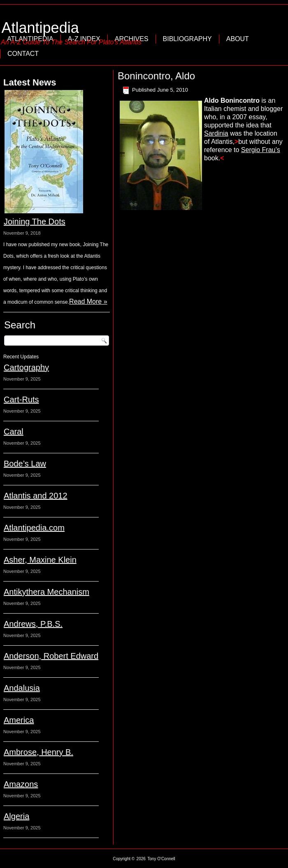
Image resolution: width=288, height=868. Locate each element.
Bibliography (187, 39)
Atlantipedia (40, 28)
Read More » (88, 301)
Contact (23, 54)
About (238, 39)
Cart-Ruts (21, 399)
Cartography (26, 367)
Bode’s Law (25, 464)
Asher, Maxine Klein (40, 560)
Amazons (21, 784)
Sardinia (216, 133)
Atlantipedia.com (34, 528)
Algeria (16, 816)
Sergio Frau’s (261, 150)
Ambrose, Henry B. (38, 752)
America (19, 720)
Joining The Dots (35, 222)
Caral (14, 432)
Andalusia (22, 688)
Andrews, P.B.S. (33, 624)
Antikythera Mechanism (46, 592)
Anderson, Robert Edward (51, 656)
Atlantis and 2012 (36, 496)
